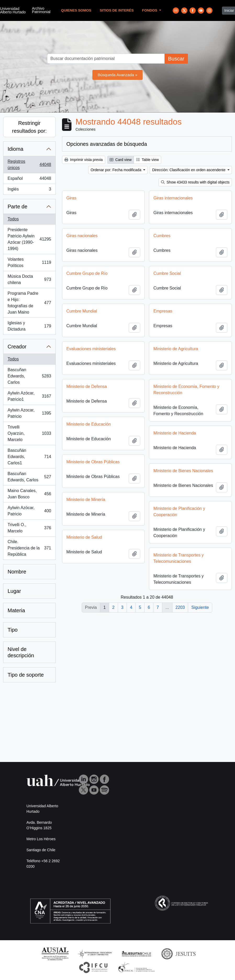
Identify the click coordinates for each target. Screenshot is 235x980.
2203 (180, 607)
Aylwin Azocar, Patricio (29, 413)
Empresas (163, 311)
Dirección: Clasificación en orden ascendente (189, 170)
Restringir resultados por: (29, 127)
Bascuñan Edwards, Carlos (29, 376)
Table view (147, 160)
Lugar (14, 591)
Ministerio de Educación (170, 424)
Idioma (15, 149)
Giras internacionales (173, 198)
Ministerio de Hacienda (94, 441)
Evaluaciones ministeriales (91, 349)
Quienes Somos (76, 10)
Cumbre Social (167, 273)
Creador (17, 347)
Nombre (17, 572)
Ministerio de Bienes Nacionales (102, 479)
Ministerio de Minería (167, 502)
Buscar (176, 59)
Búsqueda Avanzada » (117, 75)
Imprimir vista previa (84, 160)
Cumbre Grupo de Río (87, 273)
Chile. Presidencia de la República (29, 548)
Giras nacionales (82, 236)
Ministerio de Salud (165, 540)
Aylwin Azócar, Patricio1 (29, 396)
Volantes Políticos (29, 262)
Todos (13, 219)
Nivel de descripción (21, 652)
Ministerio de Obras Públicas (174, 462)
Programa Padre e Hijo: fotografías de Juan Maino (29, 303)
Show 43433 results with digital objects (195, 182)
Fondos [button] (150, 10)
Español (29, 180)
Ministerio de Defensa (168, 386)
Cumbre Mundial (82, 311)
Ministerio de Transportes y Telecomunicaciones (98, 575)
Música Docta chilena (29, 279)
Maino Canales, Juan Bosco (29, 494)
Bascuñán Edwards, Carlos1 (29, 457)
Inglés (29, 190)
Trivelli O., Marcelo (29, 528)
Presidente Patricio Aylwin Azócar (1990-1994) (29, 239)
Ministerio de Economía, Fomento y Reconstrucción (105, 392)
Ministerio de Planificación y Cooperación (98, 522)
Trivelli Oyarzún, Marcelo (29, 433)
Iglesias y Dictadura (29, 326)
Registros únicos (29, 165)
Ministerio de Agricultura (176, 349)
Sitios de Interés (117, 10)
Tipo (13, 630)
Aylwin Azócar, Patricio (29, 511)
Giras (71, 198)
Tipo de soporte (26, 675)
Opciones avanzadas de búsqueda (107, 144)
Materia (16, 610)
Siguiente (200, 607)
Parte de (18, 207)
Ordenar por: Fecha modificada (116, 170)
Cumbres (162, 236)
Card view (121, 160)
